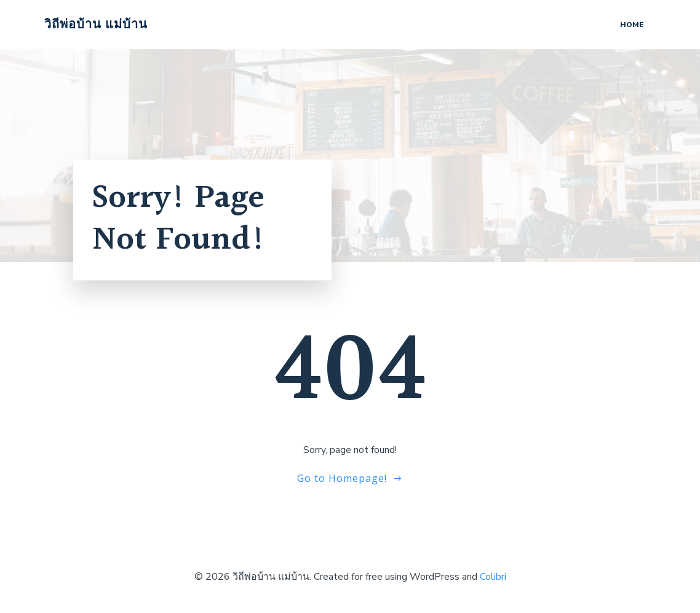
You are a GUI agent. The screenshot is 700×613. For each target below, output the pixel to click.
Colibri (493, 577)
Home (632, 25)
